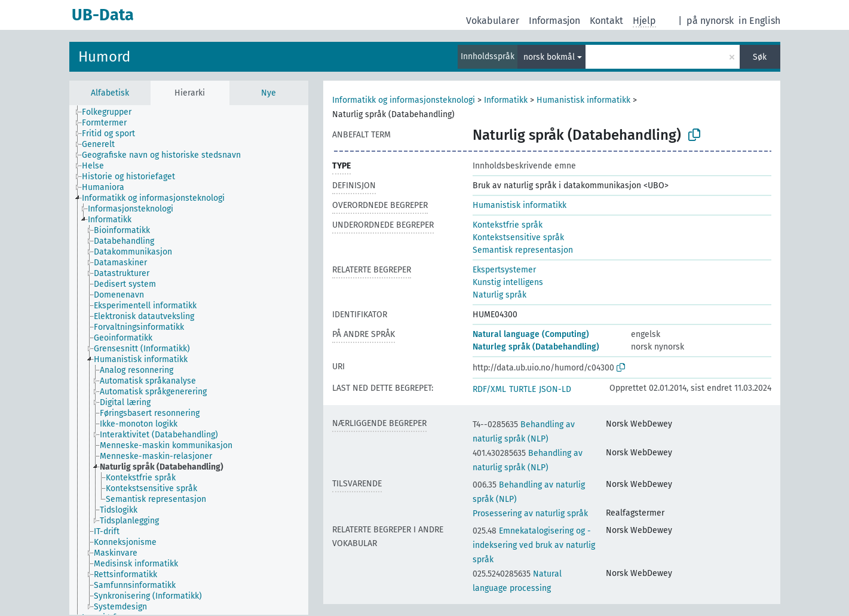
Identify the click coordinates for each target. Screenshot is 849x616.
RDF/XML (489, 389)
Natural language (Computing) (531, 334)
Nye (269, 93)
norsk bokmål (549, 57)
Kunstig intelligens (508, 282)
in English (759, 21)
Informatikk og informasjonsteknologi (404, 100)
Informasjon (554, 21)
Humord (104, 57)
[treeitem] (112, 112)
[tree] (189, 360)
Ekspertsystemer (504, 270)
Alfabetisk (110, 93)
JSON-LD (555, 389)
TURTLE (522, 389)
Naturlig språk (499, 295)
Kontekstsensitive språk (518, 237)
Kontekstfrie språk (508, 225)
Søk (760, 57)
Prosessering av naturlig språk (530, 514)
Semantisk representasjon (523, 250)
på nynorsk (710, 21)
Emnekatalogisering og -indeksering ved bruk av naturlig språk (534, 545)
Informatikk (506, 100)
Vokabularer (493, 21)
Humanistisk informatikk (583, 100)
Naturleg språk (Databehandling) (536, 347)
